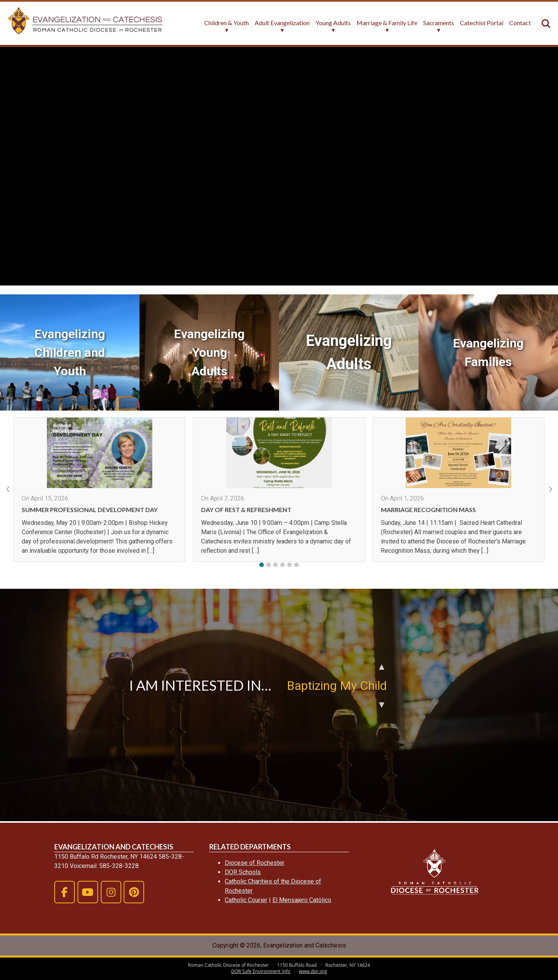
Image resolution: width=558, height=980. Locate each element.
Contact (520, 23)
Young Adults (333, 23)
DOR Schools (243, 872)
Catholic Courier (246, 900)
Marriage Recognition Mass (428, 510)
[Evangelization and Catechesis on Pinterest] (134, 892)
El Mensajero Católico (302, 900)
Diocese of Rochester (255, 863)
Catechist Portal (482, 23)
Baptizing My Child (337, 686)
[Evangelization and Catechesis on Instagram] (111, 892)
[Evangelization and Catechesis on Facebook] (65, 892)
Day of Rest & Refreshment (246, 510)
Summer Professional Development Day (90, 510)
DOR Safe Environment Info (261, 971)
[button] (262, 565)
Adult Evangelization (282, 23)
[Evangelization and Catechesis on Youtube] (88, 892)
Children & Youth (226, 23)
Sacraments (439, 23)
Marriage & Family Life (387, 23)
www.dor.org (313, 971)
